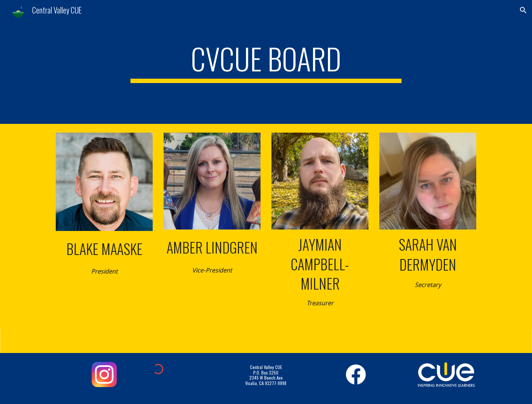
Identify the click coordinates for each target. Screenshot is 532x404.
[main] (266, 62)
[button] (523, 10)
